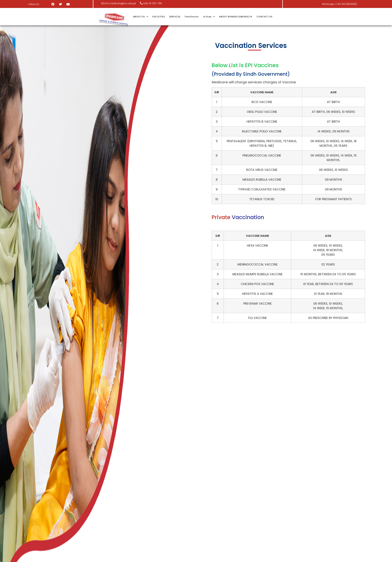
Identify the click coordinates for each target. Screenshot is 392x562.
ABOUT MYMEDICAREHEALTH (274, 17)
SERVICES (213, 17)
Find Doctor (230, 17)
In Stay (247, 17)
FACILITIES (197, 17)
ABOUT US (179, 17)
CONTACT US (303, 17)
